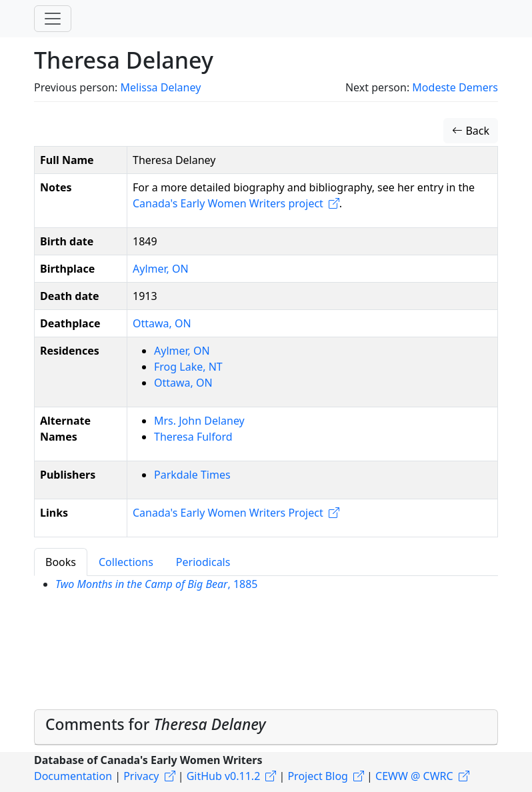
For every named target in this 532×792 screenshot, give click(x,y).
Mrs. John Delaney (199, 421)
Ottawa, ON (162, 323)
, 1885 (157, 584)
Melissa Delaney (160, 87)
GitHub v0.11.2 (224, 776)
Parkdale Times (192, 475)
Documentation (73, 776)
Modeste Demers (455, 87)
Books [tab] (61, 562)
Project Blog (317, 776)
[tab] (266, 727)
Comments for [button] (156, 724)
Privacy (141, 776)
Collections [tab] (126, 562)
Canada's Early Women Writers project (228, 203)
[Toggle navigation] (53, 19)
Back (471, 131)
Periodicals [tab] (203, 562)
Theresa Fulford (193, 437)
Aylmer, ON (161, 269)
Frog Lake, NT (188, 367)
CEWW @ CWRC (414, 776)
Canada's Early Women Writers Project (228, 513)
